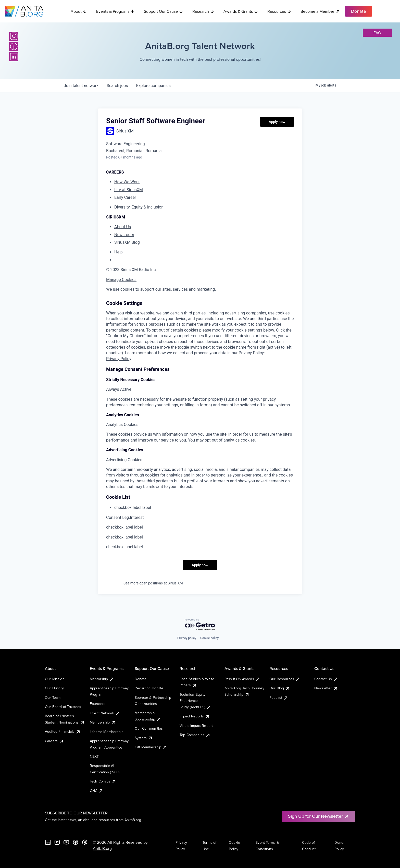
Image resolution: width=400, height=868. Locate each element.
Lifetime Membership (107, 732)
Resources (279, 11)
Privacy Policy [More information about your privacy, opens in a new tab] (119, 359)
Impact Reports (195, 716)
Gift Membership (151, 747)
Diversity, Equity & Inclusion (139, 207)
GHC (97, 791)
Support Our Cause (164, 11)
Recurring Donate (149, 688)
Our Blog (280, 688)
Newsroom (124, 235)
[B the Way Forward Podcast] (85, 842)
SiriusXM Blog (127, 242)
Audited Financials (63, 731)
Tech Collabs (103, 781)
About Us (123, 227)
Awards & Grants (241, 11)
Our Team (53, 698)
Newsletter (326, 688)
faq (377, 33)
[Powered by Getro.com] (200, 625)
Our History (54, 688)
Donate (141, 679)
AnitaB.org (102, 848)
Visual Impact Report (196, 726)
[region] (200, 289)
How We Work (127, 182)
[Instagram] (14, 36)
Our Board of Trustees (63, 707)
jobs (117, 86)
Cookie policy (209, 638)
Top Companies (195, 735)
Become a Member (320, 11)
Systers (144, 738)
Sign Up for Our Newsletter (318, 816)
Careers (54, 741)
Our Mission (55, 679)
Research (203, 11)
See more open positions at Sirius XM (153, 583)
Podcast (279, 698)
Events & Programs (115, 11)
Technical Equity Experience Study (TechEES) (195, 701)
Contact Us (326, 679)
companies (153, 86)
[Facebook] (14, 46)
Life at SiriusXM (129, 190)
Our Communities (149, 728)
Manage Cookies (121, 280)
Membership (103, 722)
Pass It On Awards (242, 679)
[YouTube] (66, 842)
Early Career (125, 197)
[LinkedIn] (14, 57)
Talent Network (105, 713)
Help (118, 252)
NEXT (94, 756)
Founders (98, 704)
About (79, 11)
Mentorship (102, 679)
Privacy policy (187, 638)
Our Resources (285, 679)
